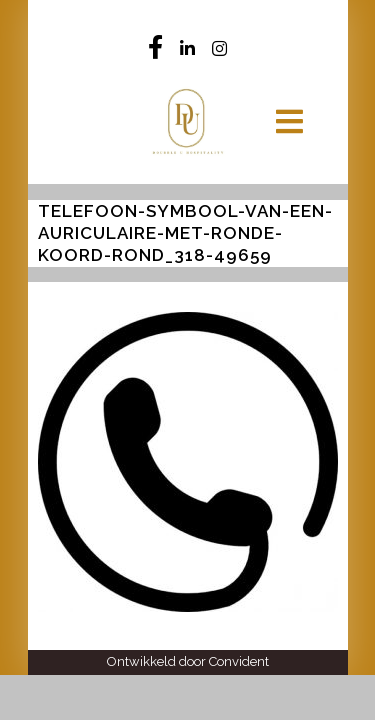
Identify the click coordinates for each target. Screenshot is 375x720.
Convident (239, 661)
